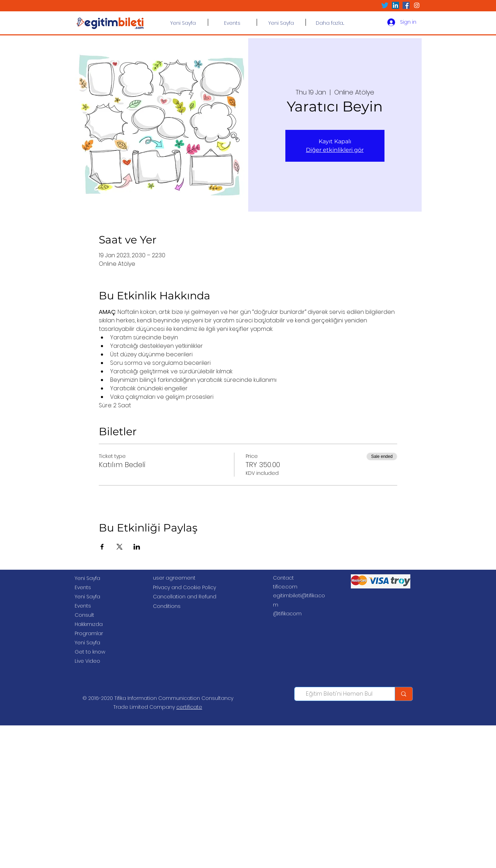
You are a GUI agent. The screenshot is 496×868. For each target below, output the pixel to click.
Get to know (90, 652)
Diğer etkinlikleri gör (335, 150)
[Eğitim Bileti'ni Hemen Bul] (340, 694)
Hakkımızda (89, 624)
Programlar (89, 633)
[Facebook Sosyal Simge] (406, 5)
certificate (189, 707)
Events (83, 587)
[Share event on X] (119, 547)
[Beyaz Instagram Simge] (417, 5)
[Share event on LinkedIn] (137, 547)
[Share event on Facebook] (102, 547)
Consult (84, 615)
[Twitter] (385, 5)
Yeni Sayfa (87, 578)
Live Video (87, 661)
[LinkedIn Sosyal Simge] (395, 5)
